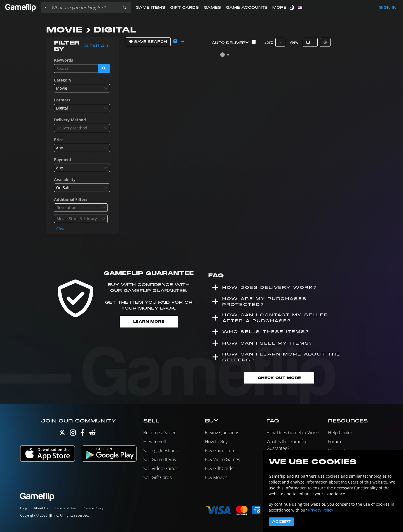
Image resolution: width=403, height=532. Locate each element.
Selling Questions (160, 450)
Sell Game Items (160, 459)
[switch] (292, 7)
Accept (281, 522)
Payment (63, 160)
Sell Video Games (161, 468)
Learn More (149, 321)
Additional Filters (71, 199)
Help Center (340, 433)
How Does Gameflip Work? (293, 433)
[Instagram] (73, 434)
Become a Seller (160, 433)
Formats (62, 100)
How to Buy (216, 442)
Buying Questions (222, 433)
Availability (65, 179)
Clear (61, 229)
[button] (125, 8)
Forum (334, 442)
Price (59, 140)
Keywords (64, 60)
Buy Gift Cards (219, 468)
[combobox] (82, 88)
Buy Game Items (221, 450)
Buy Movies (216, 477)
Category (63, 80)
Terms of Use (65, 508)
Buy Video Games (222, 459)
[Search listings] (84, 8)
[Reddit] (92, 434)
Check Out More (279, 378)
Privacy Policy (93, 508)
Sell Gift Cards (157, 477)
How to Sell (155, 442)
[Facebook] (82, 434)
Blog (24, 508)
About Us (41, 508)
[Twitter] (62, 434)
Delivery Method (70, 120)
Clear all (97, 46)
